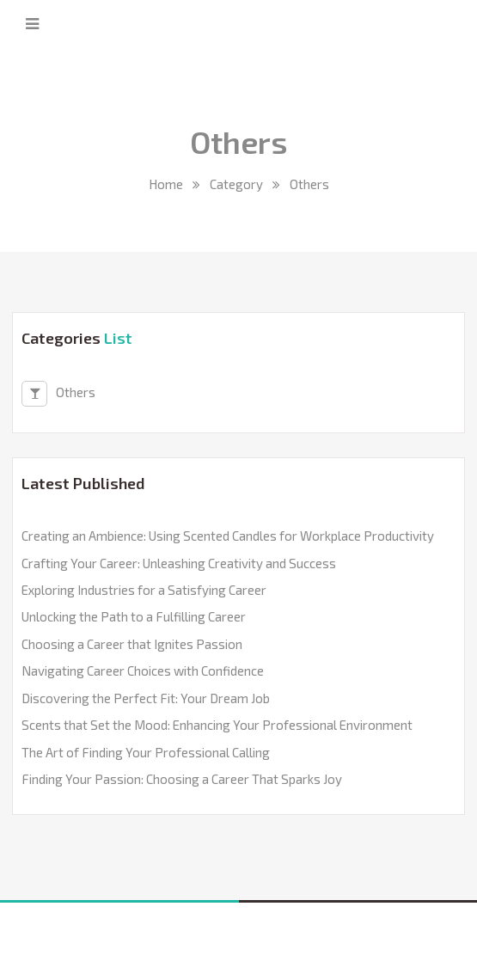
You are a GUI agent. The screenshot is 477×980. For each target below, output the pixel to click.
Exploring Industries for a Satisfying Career (144, 590)
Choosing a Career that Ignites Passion (132, 644)
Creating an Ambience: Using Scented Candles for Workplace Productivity (228, 536)
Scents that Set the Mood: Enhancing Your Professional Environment (217, 725)
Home (166, 184)
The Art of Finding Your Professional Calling (146, 752)
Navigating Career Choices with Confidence (143, 671)
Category (236, 184)
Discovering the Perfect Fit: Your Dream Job (146, 698)
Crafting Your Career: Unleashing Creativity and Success (179, 563)
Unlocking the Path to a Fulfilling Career (134, 616)
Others (58, 394)
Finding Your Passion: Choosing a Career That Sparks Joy (182, 779)
